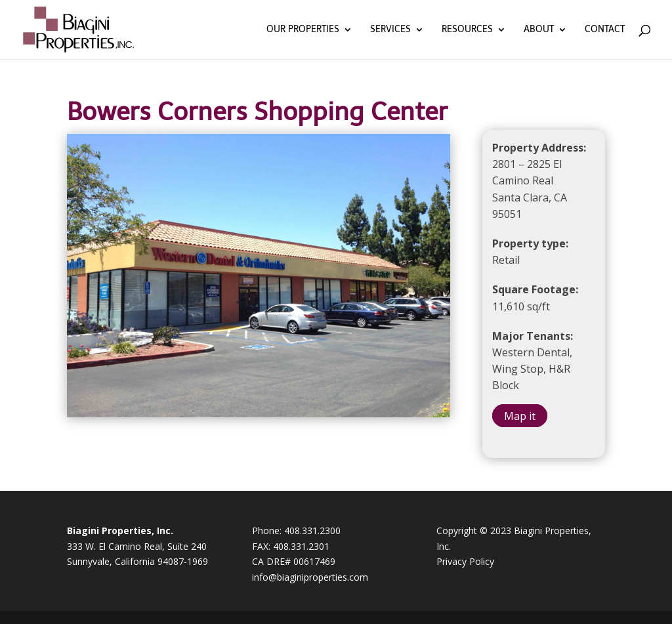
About (539, 30)
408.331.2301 (301, 546)
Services (390, 30)
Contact (605, 30)
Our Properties (303, 30)
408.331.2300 (312, 530)
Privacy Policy (465, 561)
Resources (467, 30)
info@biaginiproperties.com (310, 577)
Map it (520, 415)
